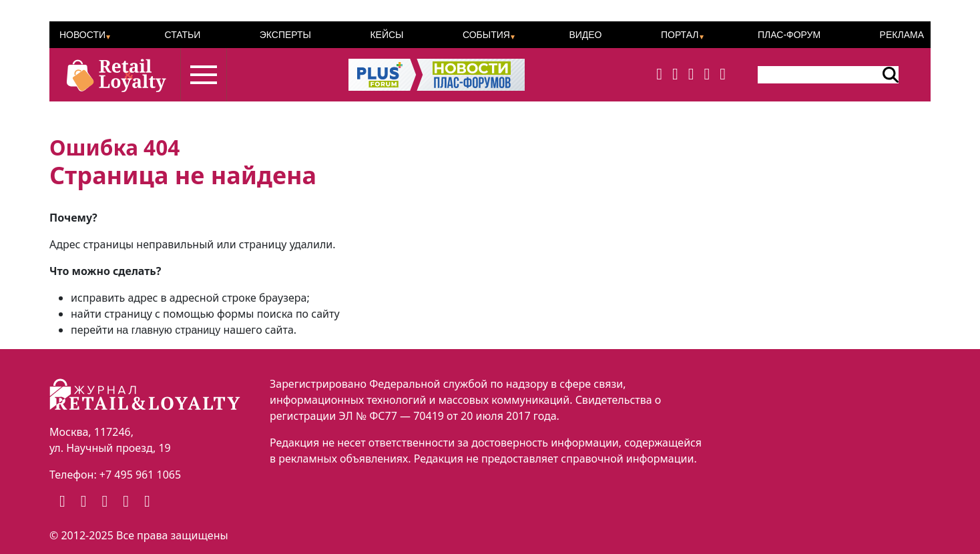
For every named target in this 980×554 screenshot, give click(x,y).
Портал (680, 35)
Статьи (182, 35)
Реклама (902, 35)
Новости (82, 35)
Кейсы (387, 35)
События (486, 35)
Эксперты (285, 35)
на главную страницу (169, 330)
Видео (585, 35)
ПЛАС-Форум (789, 35)
